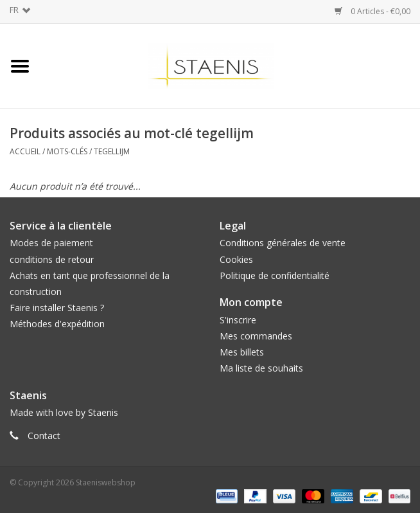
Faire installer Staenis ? (57, 308)
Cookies (236, 259)
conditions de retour (52, 259)
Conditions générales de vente (283, 243)
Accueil (25, 151)
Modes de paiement (51, 243)
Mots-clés (67, 151)
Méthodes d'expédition (57, 324)
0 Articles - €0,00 (372, 11)
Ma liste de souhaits (261, 368)
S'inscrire (238, 320)
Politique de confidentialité (275, 275)
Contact (44, 436)
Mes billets (242, 352)
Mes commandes (256, 336)
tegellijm (112, 151)
